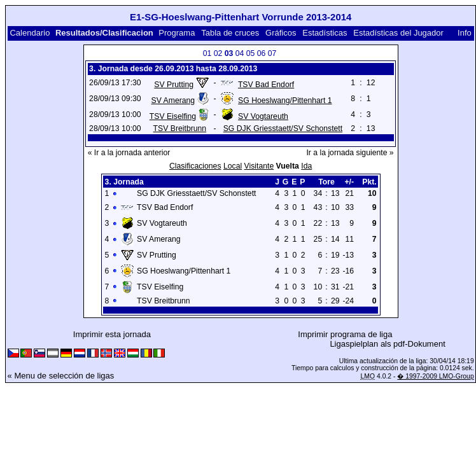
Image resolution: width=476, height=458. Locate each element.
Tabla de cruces (230, 33)
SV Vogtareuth (263, 116)
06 (262, 53)
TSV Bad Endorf (266, 85)
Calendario (30, 33)
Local (233, 166)
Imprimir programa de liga (345, 334)
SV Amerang (173, 101)
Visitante (259, 166)
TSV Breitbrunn (180, 128)
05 (251, 53)
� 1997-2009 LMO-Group (435, 376)
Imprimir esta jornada (112, 334)
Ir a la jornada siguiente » (350, 153)
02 (218, 53)
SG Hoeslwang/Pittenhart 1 (285, 101)
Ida (306, 166)
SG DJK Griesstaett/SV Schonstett (283, 128)
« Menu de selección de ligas (61, 376)
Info (465, 33)
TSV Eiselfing (173, 116)
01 (207, 53)
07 (272, 53)
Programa (177, 33)
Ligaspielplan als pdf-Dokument (387, 344)
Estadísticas (325, 33)
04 (240, 53)
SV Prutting (174, 85)
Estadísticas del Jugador (398, 33)
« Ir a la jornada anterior (129, 153)
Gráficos (281, 33)
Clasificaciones (195, 166)
